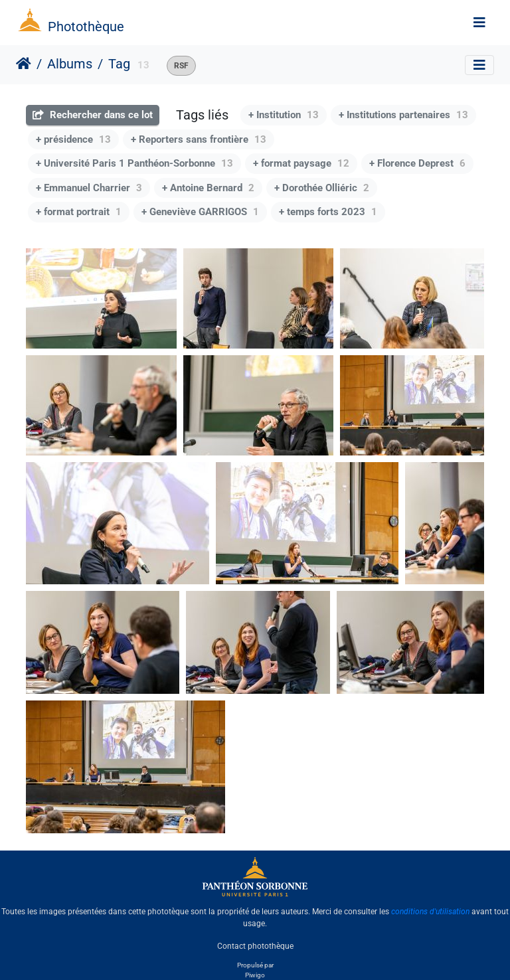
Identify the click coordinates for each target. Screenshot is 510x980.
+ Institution (284, 115)
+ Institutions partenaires (403, 115)
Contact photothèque (255, 946)
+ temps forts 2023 (328, 212)
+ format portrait (79, 212)
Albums (70, 64)
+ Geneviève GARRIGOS (200, 212)
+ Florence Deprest (417, 163)
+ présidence (73, 139)
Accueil (24, 64)
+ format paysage (301, 163)
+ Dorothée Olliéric (322, 188)
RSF (181, 66)
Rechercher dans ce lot (93, 115)
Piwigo (255, 975)
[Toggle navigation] (479, 23)
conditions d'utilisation (430, 912)
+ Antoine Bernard (208, 188)
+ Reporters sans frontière (199, 139)
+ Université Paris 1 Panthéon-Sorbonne (134, 163)
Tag (119, 64)
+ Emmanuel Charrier (89, 188)
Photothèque (86, 27)
